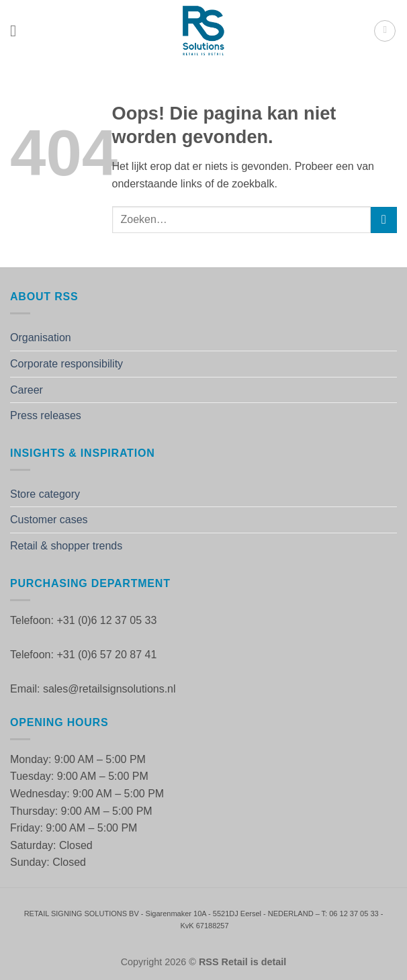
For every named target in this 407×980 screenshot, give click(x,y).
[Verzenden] (384, 220)
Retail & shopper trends (66, 546)
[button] (18, 31)
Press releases (46, 415)
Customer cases (49, 520)
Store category (45, 494)
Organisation (41, 338)
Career (27, 390)
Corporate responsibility (66, 364)
